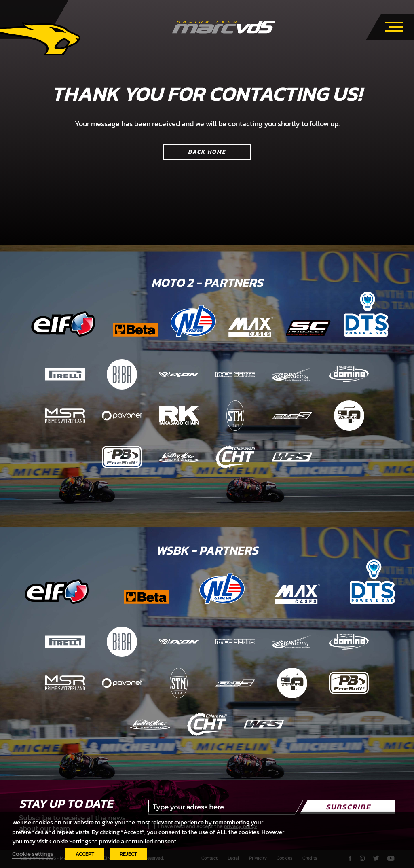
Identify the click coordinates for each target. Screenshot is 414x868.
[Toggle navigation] (394, 25)
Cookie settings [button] (33, 854)
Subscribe (348, 807)
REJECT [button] (128, 854)
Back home (207, 152)
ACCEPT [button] (85, 854)
